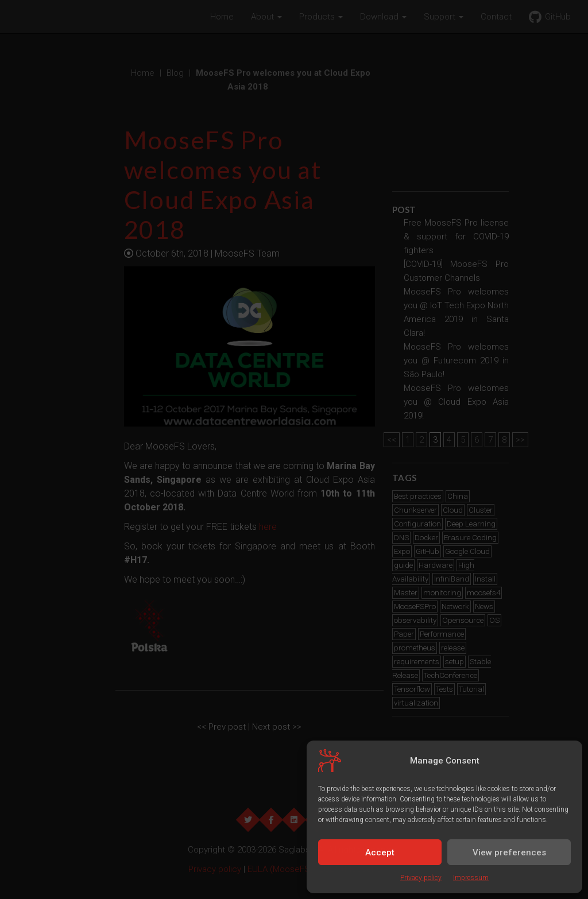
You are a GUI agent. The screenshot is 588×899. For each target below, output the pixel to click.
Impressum (471, 878)
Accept (380, 852)
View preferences (509, 852)
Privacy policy (421, 878)
